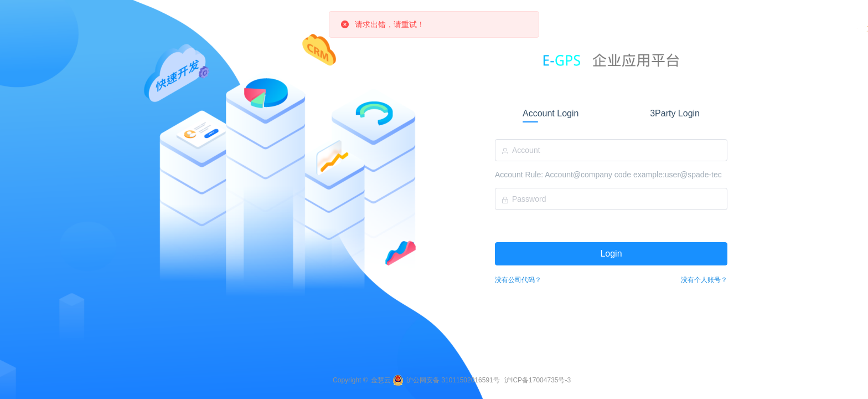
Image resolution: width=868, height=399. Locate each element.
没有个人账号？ (704, 280)
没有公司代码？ (518, 280)
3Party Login (675, 113)
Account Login (551, 113)
